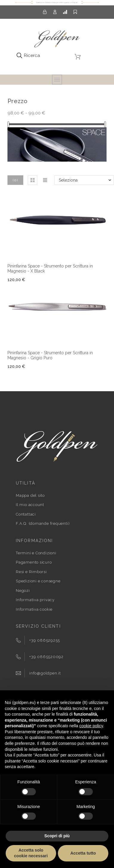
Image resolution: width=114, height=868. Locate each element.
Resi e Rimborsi (31, 572)
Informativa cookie (34, 609)
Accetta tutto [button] (83, 853)
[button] (33, 180)
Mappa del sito (30, 495)
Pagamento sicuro (34, 562)
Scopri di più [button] (57, 836)
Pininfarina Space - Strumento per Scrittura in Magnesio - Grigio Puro (50, 355)
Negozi (23, 591)
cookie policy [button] (91, 726)
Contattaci (26, 514)
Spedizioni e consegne (38, 581)
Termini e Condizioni (36, 553)
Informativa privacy (35, 600)
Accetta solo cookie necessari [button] (31, 853)
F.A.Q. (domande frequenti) (43, 523)
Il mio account (30, 505)
